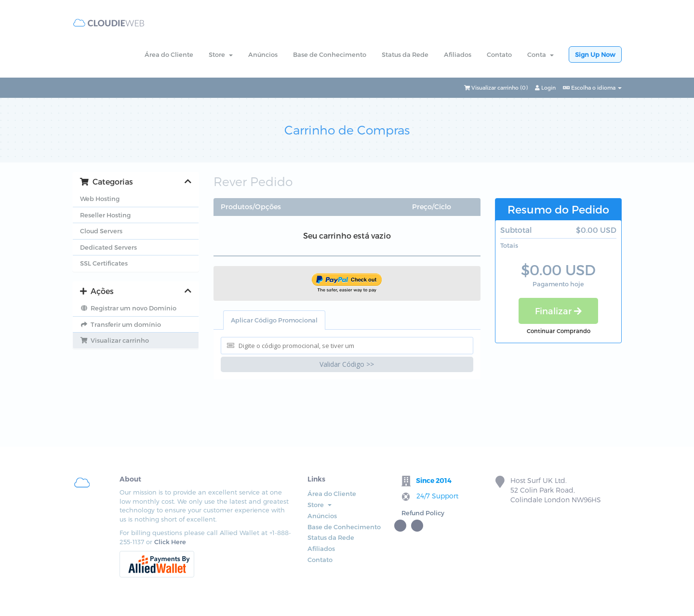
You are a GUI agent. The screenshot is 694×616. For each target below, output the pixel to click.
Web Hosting (100, 199)
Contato (499, 54)
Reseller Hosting (105, 215)
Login (545, 87)
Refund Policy (423, 513)
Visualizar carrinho (114, 340)
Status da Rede (405, 54)
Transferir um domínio (120, 324)
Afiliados (458, 54)
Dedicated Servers (108, 247)
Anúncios (263, 54)
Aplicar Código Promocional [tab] (274, 320)
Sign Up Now (595, 54)
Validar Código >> (347, 364)
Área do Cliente (169, 54)
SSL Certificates (104, 263)
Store (221, 54)
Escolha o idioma (592, 87)
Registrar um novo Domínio (128, 308)
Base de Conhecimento (330, 54)
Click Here (170, 542)
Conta (541, 54)
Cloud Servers (101, 231)
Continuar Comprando (559, 331)
